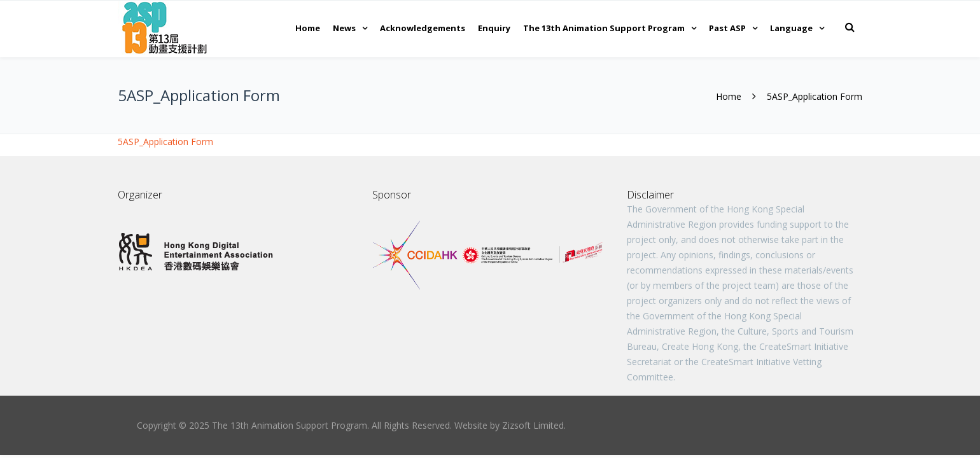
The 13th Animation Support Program (604, 28)
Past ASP (727, 28)
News (344, 28)
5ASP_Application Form (165, 142)
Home (308, 28)
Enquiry (494, 28)
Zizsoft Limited (533, 425)
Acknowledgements (423, 28)
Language (791, 28)
